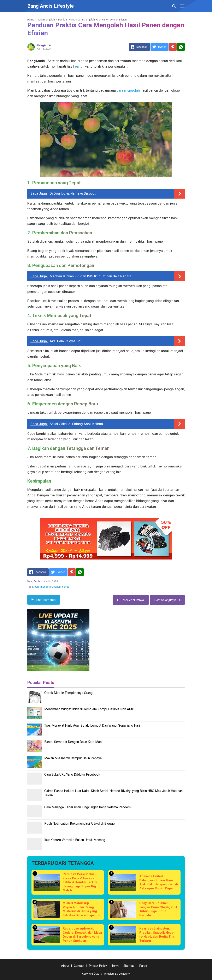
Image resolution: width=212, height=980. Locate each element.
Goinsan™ (124, 974)
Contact (79, 966)
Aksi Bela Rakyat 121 (66, 341)
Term (115, 966)
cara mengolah (128, 90)
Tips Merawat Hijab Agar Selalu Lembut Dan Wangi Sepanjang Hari (92, 725)
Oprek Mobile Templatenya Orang (68, 693)
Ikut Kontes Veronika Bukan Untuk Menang (75, 840)
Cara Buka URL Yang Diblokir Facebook (72, 775)
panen (80, 66)
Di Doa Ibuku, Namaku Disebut (73, 193)
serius (66, 587)
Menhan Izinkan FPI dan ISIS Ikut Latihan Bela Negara (91, 276)
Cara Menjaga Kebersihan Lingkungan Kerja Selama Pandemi (88, 807)
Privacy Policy (98, 966)
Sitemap (129, 966)
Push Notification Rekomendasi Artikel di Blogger (80, 824)
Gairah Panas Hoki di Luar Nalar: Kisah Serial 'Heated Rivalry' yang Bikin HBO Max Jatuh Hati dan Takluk (113, 793)
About (65, 966)
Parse (143, 966)
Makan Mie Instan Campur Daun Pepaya (73, 758)
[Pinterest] (173, 47)
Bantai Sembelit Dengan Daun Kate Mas (73, 742)
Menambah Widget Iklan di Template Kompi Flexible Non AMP (89, 709)
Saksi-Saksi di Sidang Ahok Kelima (76, 424)
